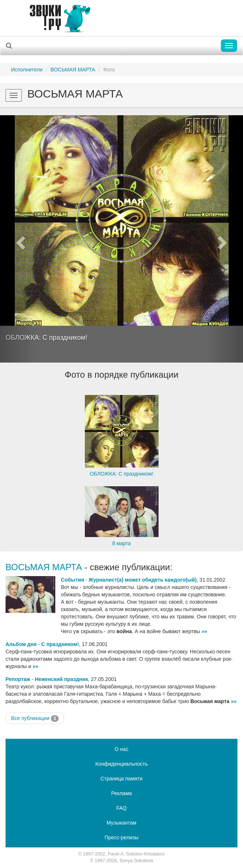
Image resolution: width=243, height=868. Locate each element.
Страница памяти (121, 779)
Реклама (121, 793)
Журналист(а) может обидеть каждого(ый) (143, 580)
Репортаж (18, 679)
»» (204, 631)
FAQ (121, 808)
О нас (121, 749)
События (72, 580)
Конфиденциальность (121, 764)
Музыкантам (121, 823)
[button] (18, 239)
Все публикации (35, 719)
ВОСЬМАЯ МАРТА (73, 70)
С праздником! (60, 644)
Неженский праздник (61, 679)
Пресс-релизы (122, 837)
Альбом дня (21, 644)
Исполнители (27, 70)
